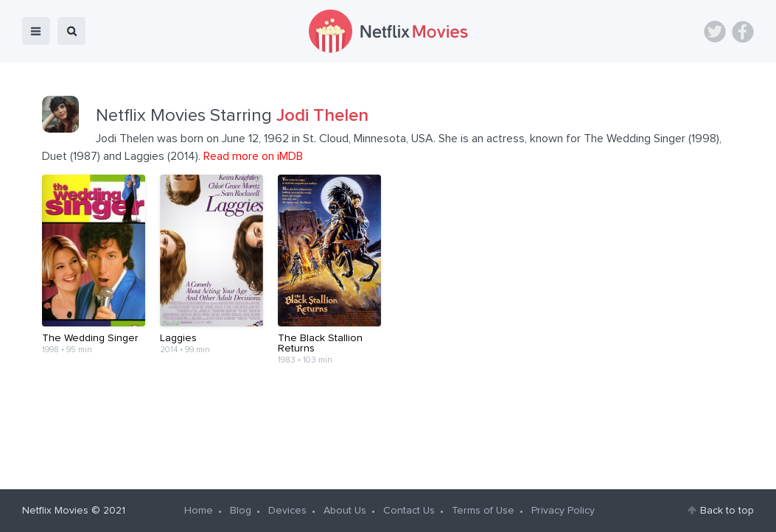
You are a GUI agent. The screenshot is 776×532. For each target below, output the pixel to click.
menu (36, 31)
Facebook (743, 32)
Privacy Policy (563, 511)
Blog (241, 511)
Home (199, 511)
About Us (345, 511)
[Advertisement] (388, 421)
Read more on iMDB (253, 156)
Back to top (727, 511)
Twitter (715, 32)
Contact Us (409, 511)
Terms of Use (483, 511)
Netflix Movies (55, 511)
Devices (287, 511)
